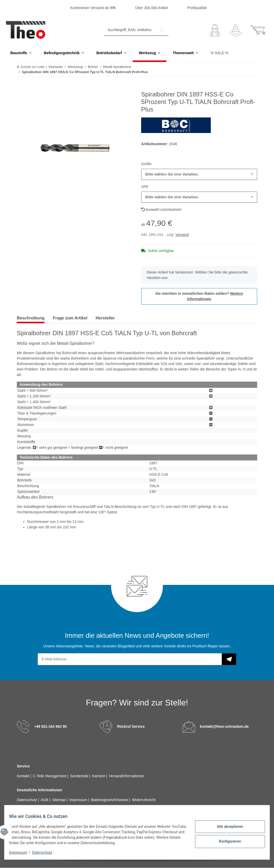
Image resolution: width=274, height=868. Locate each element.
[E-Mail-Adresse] (130, 659)
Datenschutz (46, 852)
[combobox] (199, 175)
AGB (45, 800)
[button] (215, 30)
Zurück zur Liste (32, 67)
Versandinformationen (126, 776)
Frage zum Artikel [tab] (70, 318)
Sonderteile (80, 776)
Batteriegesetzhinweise (110, 800)
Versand (182, 235)
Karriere (99, 776)
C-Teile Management (50, 776)
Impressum (22, 852)
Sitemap (59, 800)
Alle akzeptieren (226, 827)
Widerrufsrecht (144, 800)
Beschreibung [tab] (31, 318)
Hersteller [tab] (105, 318)
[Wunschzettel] (236, 30)
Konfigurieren (226, 841)
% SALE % (219, 53)
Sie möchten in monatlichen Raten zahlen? (199, 296)
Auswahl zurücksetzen (161, 210)
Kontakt (23, 776)
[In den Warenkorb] (21, 88)
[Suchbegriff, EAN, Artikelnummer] (129, 30)
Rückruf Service (131, 727)
